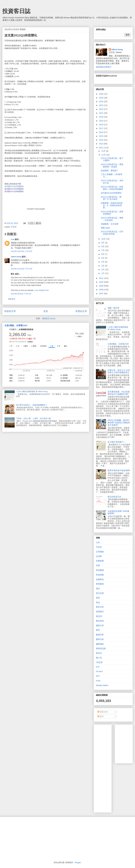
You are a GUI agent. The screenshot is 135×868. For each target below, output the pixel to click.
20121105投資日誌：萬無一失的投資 (112, 219)
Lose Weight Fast (42, 290)
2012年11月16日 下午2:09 (22, 269)
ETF (98, 667)
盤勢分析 (100, 639)
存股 (98, 565)
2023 (101, 105)
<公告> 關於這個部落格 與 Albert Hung (32, 391)
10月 (104, 239)
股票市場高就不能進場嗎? (119, 470)
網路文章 (100, 625)
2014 (101, 140)
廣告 (98, 630)
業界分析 (100, 607)
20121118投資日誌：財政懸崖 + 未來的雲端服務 (112, 188)
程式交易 (100, 593)
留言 (101, 716)
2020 (101, 117)
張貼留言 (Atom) (49, 319)
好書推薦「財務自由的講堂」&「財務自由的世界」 (112, 205)
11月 (104, 155)
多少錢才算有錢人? (116, 442)
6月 (103, 254)
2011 (101, 278)
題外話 (99, 653)
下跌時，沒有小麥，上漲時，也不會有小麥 (33, 418)
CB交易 (99, 662)
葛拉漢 (99, 616)
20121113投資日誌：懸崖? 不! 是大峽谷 (111, 198)
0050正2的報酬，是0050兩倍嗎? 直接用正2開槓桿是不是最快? (119, 423)
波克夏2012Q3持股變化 (111, 193)
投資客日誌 (16, 11)
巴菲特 (14, 227)
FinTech (99, 671)
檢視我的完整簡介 (104, 67)
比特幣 (99, 556)
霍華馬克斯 (101, 649)
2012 (101, 148)
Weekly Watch (102, 685)
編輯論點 (100, 644)
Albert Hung (16, 257)
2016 (101, 132)
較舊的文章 (81, 311)
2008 (101, 290)
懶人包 (99, 658)
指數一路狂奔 (113, 308)
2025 (101, 98)
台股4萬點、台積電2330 (16, 325)
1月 (103, 273)
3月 (103, 266)
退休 (98, 589)
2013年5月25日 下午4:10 (21, 294)
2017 (101, 128)
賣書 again (105, 228)
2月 (103, 270)
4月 (103, 262)
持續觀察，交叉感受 (110, 224)
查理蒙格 (100, 584)
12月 (104, 151)
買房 (98, 598)
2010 (101, 282)
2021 (101, 113)
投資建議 (100, 570)
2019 (101, 121)
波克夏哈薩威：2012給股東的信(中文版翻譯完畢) (119, 393)
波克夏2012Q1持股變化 (14, 189)
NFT (98, 676)
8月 (103, 246)
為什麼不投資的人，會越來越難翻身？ (32, 405)
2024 (101, 102)
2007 (101, 294)
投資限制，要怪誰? (109, 171)
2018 (101, 125)
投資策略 (100, 575)
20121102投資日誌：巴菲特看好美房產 (112, 233)
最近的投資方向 (114, 497)
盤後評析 (100, 635)
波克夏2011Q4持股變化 (14, 191)
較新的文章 (10, 311)
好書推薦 (100, 561)
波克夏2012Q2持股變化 (14, 186)
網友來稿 (100, 621)
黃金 (98, 602)
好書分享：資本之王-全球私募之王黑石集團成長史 (119, 371)
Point (98, 681)
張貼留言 (12, 299)
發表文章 (103, 712)
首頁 (46, 311)
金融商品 (100, 579)
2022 (101, 109)
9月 (103, 243)
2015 (101, 136)
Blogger (78, 862)
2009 (101, 286)
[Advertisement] (109, 768)
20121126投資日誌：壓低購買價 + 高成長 (112, 166)
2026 (101, 94)
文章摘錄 (100, 552)
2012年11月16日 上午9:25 (22, 251)
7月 (103, 250)
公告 (98, 542)
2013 (101, 144)
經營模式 (100, 612)
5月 (103, 258)
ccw (13, 239)
